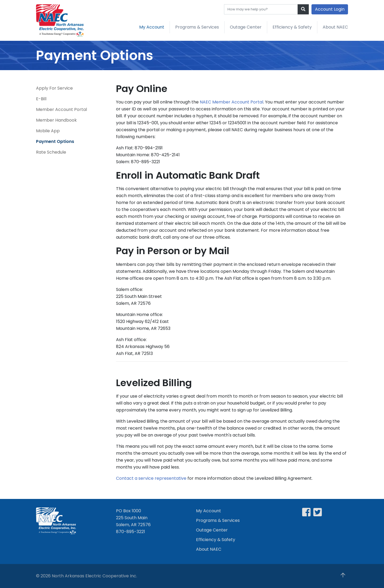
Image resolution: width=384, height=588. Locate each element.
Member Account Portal (61, 109)
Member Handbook (56, 120)
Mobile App (48, 131)
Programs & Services (197, 27)
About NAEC (335, 27)
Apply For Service (54, 88)
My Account (152, 27)
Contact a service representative (151, 478)
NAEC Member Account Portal (231, 102)
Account (330, 9)
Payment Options (55, 141)
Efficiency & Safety (292, 27)
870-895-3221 (131, 532)
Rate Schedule (51, 152)
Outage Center (246, 27)
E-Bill (41, 99)
